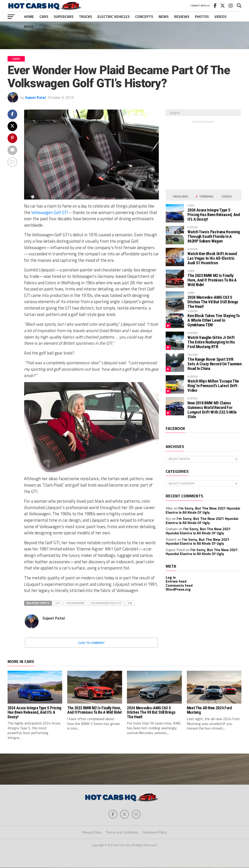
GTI (58, 603)
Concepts (144, 17)
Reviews (182, 17)
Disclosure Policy (155, 833)
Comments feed (179, 585)
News (164, 17)
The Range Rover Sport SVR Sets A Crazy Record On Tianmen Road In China (214, 364)
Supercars (64, 17)
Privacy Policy (92, 833)
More (29, 27)
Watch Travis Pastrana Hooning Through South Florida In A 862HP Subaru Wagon (214, 236)
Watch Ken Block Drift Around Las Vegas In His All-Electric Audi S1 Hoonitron (212, 258)
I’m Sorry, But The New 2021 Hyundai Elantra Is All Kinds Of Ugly (203, 510)
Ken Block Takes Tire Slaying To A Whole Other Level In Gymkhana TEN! (214, 320)
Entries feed (176, 581)
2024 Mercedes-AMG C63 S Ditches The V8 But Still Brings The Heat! (213, 302)
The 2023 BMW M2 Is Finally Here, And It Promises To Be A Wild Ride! (212, 280)
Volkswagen (75, 603)
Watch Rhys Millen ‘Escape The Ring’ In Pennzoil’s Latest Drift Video (213, 386)
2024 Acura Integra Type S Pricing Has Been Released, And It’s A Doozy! (214, 215)
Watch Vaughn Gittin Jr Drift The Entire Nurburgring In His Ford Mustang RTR (211, 342)
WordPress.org (178, 589)
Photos (202, 17)
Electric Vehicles (114, 17)
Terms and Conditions (122, 833)
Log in (171, 577)
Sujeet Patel (35, 97)
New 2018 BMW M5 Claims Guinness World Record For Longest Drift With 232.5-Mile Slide (212, 410)
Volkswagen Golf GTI (50, 212)
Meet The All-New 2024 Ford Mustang (209, 710)
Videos (220, 17)
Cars (44, 17)
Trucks (85, 17)
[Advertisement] (125, 35)
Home (29, 17)
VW (130, 603)
